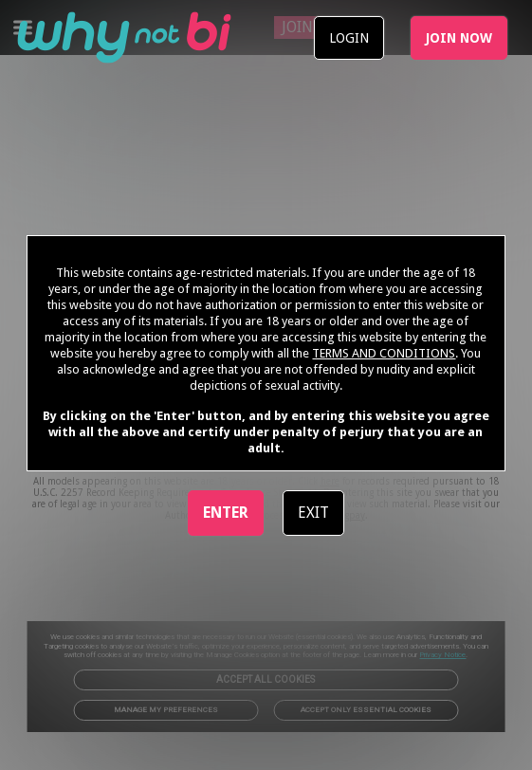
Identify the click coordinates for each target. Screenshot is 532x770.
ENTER (226, 513)
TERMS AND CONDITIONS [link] (384, 353)
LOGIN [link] (349, 38)
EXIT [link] (313, 513)
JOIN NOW (459, 38)
